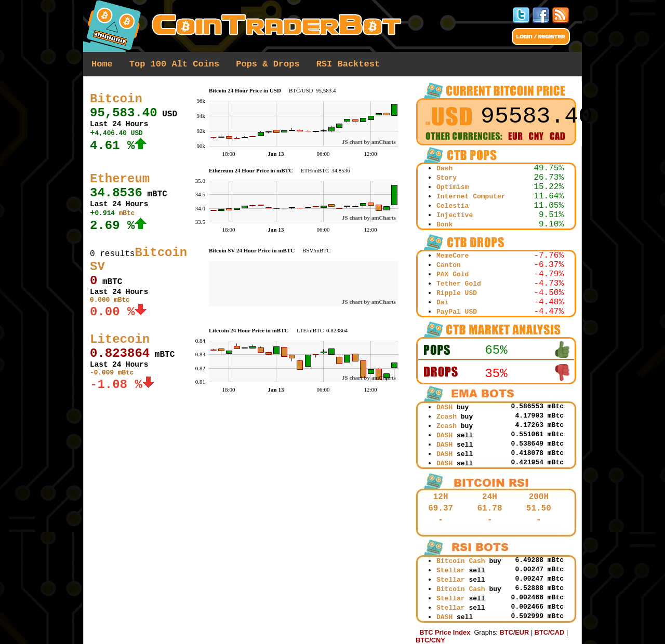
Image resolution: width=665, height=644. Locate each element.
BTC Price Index (445, 632)
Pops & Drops (268, 64)
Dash (444, 169)
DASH (444, 407)
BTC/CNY (430, 640)
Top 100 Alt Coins (174, 64)
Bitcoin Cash (461, 561)
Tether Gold (459, 284)
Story (447, 178)
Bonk (444, 225)
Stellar (451, 571)
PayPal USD (457, 312)
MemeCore (453, 256)
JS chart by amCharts (369, 142)
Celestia (453, 206)
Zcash (447, 417)
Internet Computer (471, 197)
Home (102, 64)
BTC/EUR (514, 632)
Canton (449, 265)
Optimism (453, 187)
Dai (442, 303)
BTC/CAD (550, 632)
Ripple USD (457, 293)
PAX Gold (453, 274)
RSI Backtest (348, 64)
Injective (455, 215)
